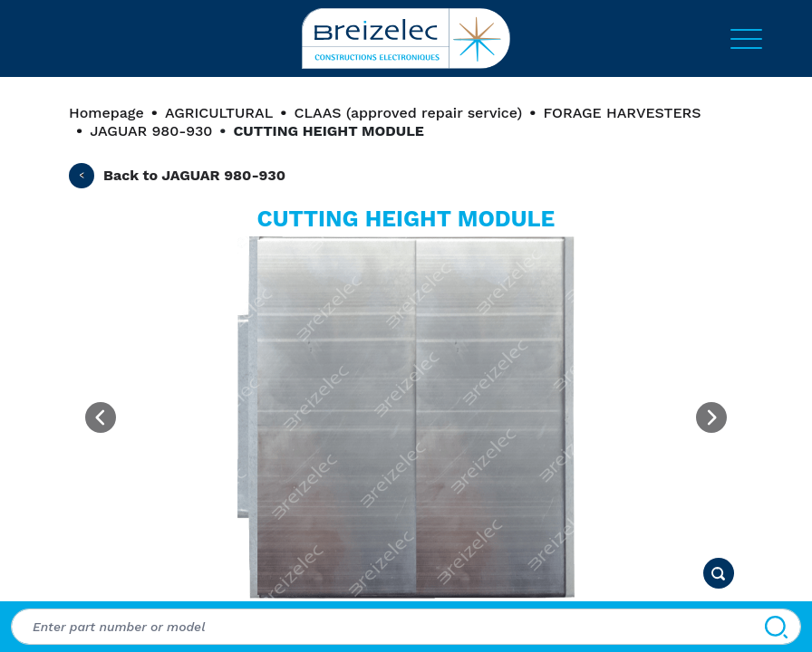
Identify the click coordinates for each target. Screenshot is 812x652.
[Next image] (711, 417)
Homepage (106, 113)
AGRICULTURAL (219, 113)
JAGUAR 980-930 (151, 131)
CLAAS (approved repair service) (408, 113)
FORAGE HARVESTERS (622, 113)
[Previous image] (101, 417)
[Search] (776, 627)
